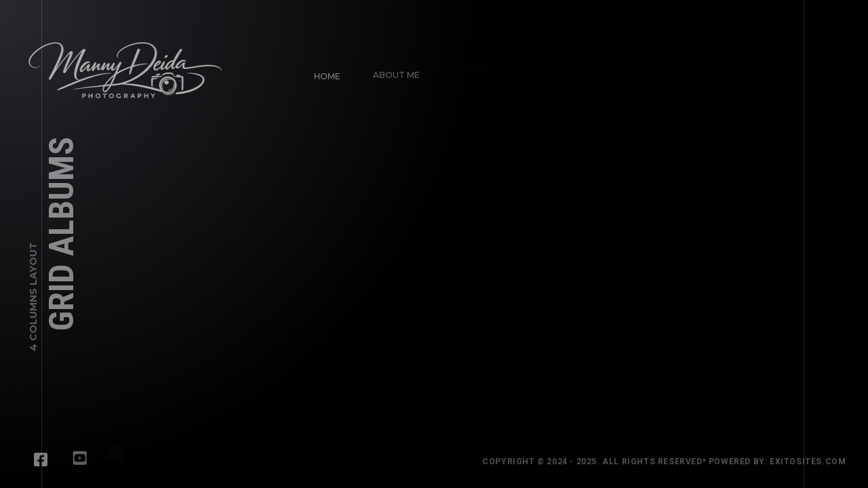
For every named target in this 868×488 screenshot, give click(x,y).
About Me (394, 72)
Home (327, 76)
